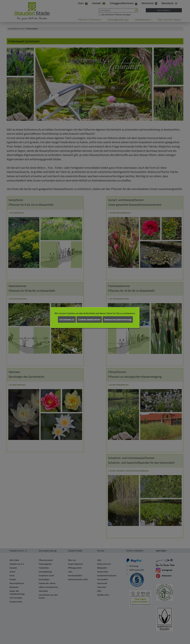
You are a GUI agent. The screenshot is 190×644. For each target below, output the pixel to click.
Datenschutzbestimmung (118, 319)
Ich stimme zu (67, 319)
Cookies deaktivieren (89, 319)
